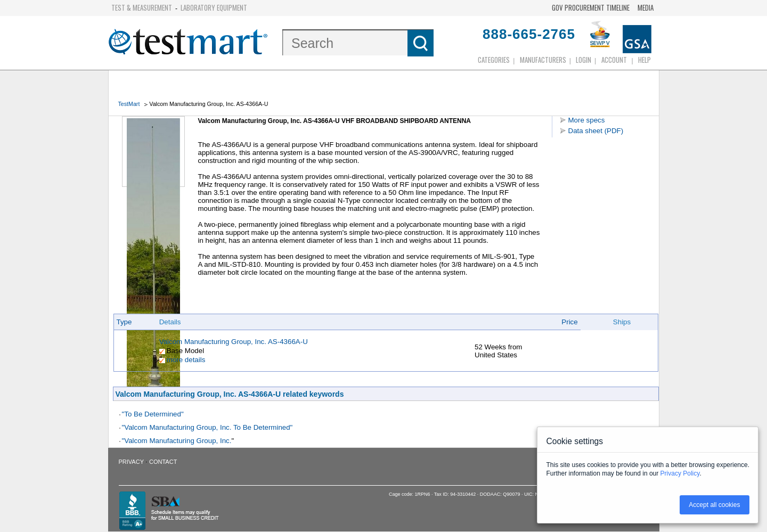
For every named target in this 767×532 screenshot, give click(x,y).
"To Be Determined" (153, 414)
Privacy (131, 462)
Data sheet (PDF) (596, 131)
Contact (163, 462)
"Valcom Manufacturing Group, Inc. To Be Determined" (207, 427)
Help (644, 60)
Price (569, 322)
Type (124, 322)
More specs (587, 120)
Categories (494, 60)
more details (186, 360)
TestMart (129, 104)
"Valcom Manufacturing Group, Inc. (177, 441)
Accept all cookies (714, 505)
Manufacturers (543, 60)
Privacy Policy (680, 473)
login (584, 60)
